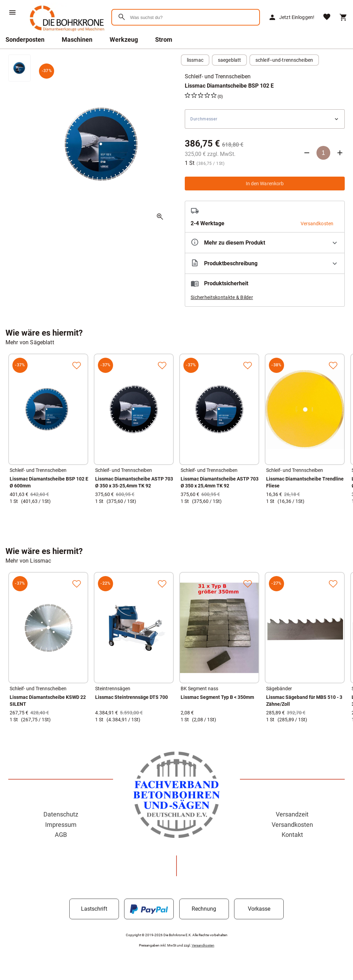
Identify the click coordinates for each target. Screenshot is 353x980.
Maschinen (77, 39)
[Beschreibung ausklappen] (265, 263)
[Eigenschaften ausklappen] (265, 243)
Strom (164, 39)
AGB (61, 835)
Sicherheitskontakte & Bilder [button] (222, 297)
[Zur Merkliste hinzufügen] (77, 365)
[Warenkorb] (343, 17)
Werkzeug (124, 39)
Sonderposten (25, 39)
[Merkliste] (327, 17)
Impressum (61, 825)
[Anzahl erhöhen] (340, 153)
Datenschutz (61, 814)
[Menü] (12, 12)
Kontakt (292, 835)
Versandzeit (292, 814)
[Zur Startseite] (66, 33)
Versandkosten (292, 825)
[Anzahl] (323, 153)
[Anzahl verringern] (307, 153)
